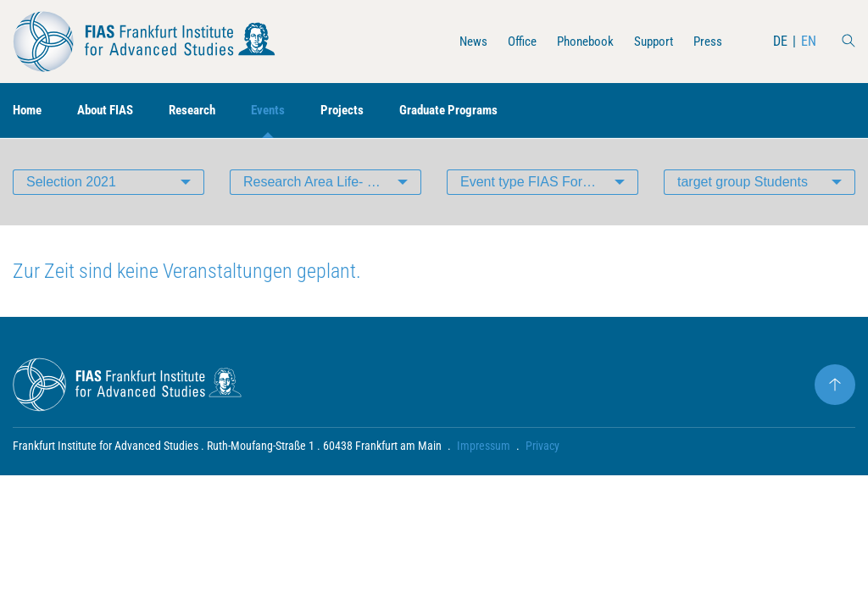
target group (743, 182)
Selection (71, 182)
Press (707, 41)
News (461, 41)
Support (650, 41)
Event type (531, 182)
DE (780, 41)
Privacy (542, 446)
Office (512, 41)
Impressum (484, 446)
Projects (360, 111)
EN (809, 41)
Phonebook (578, 41)
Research (204, 111)
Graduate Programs (471, 111)
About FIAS (112, 111)
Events (284, 111)
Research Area (332, 182)
